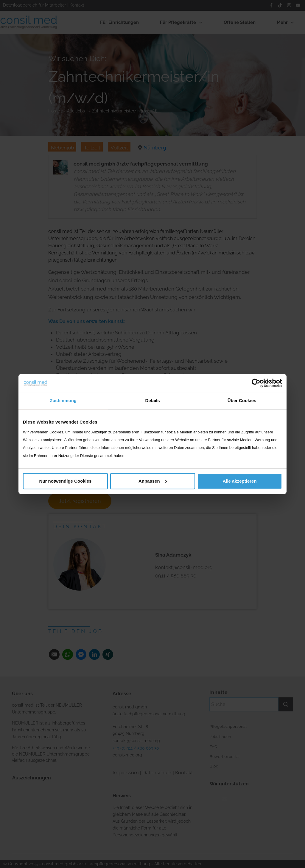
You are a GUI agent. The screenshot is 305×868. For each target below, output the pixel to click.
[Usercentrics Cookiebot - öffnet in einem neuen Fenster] (256, 383)
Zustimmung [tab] (63, 400)
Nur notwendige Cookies (66, 481)
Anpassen (153, 481)
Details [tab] (152, 400)
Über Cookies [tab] (242, 400)
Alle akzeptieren (239, 481)
